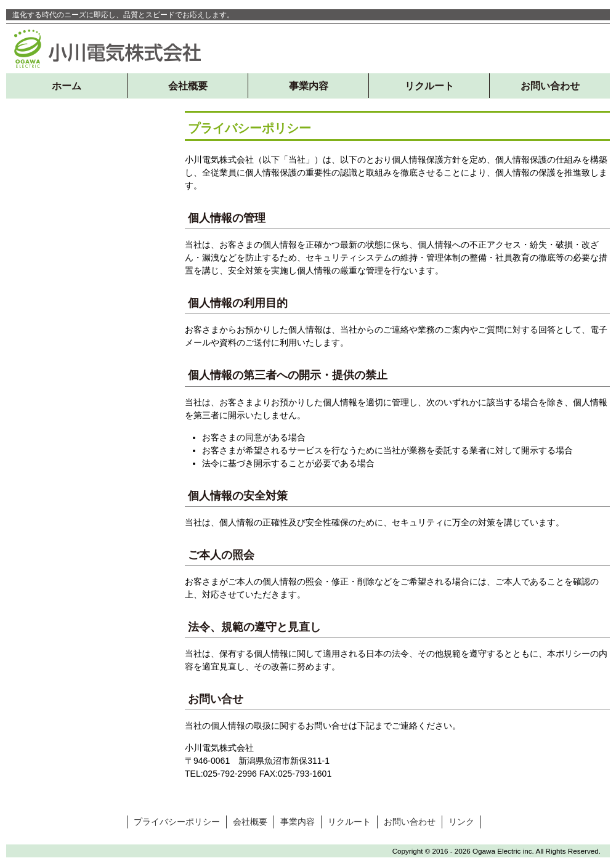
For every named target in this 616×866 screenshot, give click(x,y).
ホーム (67, 86)
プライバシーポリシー (177, 822)
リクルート (429, 86)
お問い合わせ (550, 86)
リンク (461, 822)
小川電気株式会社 (108, 49)
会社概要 (188, 86)
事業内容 (309, 86)
